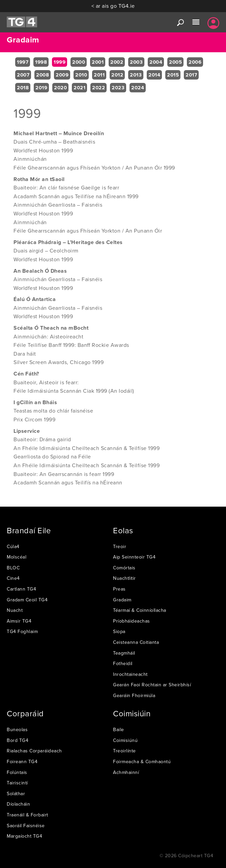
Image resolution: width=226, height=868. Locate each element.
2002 (117, 62)
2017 (191, 75)
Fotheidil (123, 663)
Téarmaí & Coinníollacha (140, 610)
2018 (23, 88)
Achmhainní (126, 772)
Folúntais (17, 772)
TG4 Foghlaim (22, 631)
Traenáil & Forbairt (27, 815)
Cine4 (13, 578)
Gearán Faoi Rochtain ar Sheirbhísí (152, 685)
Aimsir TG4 (19, 621)
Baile (119, 729)
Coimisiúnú (125, 740)
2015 (173, 75)
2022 (98, 88)
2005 (175, 62)
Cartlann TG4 (21, 589)
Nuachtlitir (124, 578)
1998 (41, 62)
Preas (119, 589)
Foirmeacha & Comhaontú (142, 761)
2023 (118, 88)
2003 (136, 62)
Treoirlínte (124, 751)
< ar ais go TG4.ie (113, 6)
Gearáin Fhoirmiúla (134, 695)
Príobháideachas (132, 621)
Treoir (120, 546)
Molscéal (17, 557)
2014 (154, 75)
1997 (23, 62)
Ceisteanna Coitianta (136, 642)
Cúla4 (13, 546)
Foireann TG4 (22, 761)
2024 (138, 88)
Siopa (119, 631)
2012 (117, 75)
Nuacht (15, 610)
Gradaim (122, 600)
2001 (98, 62)
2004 (156, 62)
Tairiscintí (17, 783)
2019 (41, 88)
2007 (23, 75)
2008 (43, 75)
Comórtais (124, 568)
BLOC (13, 568)
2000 (79, 62)
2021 (79, 88)
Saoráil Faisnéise (26, 826)
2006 (195, 62)
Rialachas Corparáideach (34, 751)
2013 (136, 75)
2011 (99, 75)
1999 (60, 62)
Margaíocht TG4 (24, 836)
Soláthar (16, 794)
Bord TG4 (18, 740)
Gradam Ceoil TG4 (27, 600)
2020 (60, 88)
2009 (62, 75)
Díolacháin (18, 804)
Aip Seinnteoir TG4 (134, 557)
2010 (81, 75)
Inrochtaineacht (130, 674)
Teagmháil (124, 653)
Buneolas (17, 729)
